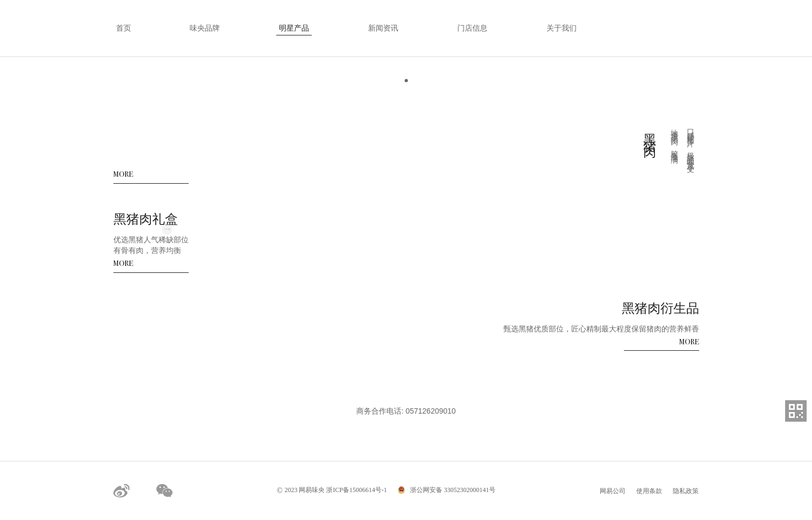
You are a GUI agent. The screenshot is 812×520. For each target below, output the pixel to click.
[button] (406, 81)
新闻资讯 (383, 28)
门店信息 (472, 28)
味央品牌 (205, 28)
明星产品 (294, 28)
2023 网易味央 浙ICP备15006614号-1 (332, 490)
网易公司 (613, 491)
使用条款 (649, 491)
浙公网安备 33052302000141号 (452, 490)
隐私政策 (686, 491)
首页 (124, 28)
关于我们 (562, 28)
